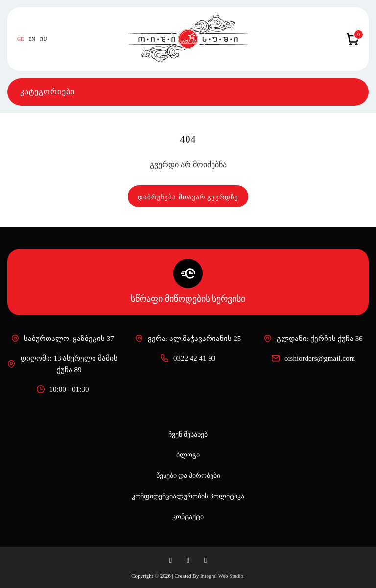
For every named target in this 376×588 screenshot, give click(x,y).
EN (32, 39)
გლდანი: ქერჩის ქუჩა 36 (313, 339)
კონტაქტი (188, 517)
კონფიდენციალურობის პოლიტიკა (188, 496)
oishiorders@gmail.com (313, 358)
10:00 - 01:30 (63, 389)
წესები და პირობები (188, 476)
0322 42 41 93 (188, 358)
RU (44, 39)
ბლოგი (188, 455)
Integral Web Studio (222, 576)
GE (20, 39)
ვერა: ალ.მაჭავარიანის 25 (188, 339)
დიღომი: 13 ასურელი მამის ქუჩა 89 (62, 364)
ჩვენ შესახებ (188, 435)
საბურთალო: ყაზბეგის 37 (63, 339)
